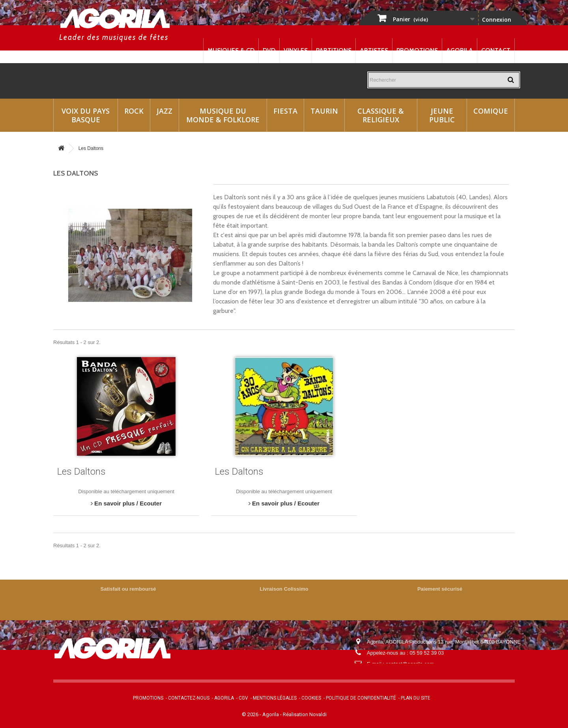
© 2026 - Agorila (261, 714)
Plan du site (416, 698)
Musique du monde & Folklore (223, 115)
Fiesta (285, 111)
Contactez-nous (189, 698)
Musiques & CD (231, 50)
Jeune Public (442, 115)
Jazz (164, 111)
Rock (134, 111)
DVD (269, 50)
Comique (491, 111)
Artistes (374, 50)
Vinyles (296, 50)
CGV (243, 698)
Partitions (334, 50)
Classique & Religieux (381, 115)
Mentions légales (275, 698)
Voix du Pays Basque (86, 115)
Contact (496, 50)
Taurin (324, 111)
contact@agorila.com (410, 664)
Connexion (497, 20)
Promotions (417, 50)
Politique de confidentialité (361, 698)
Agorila (460, 50)
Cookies (311, 698)
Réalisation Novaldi (305, 714)
